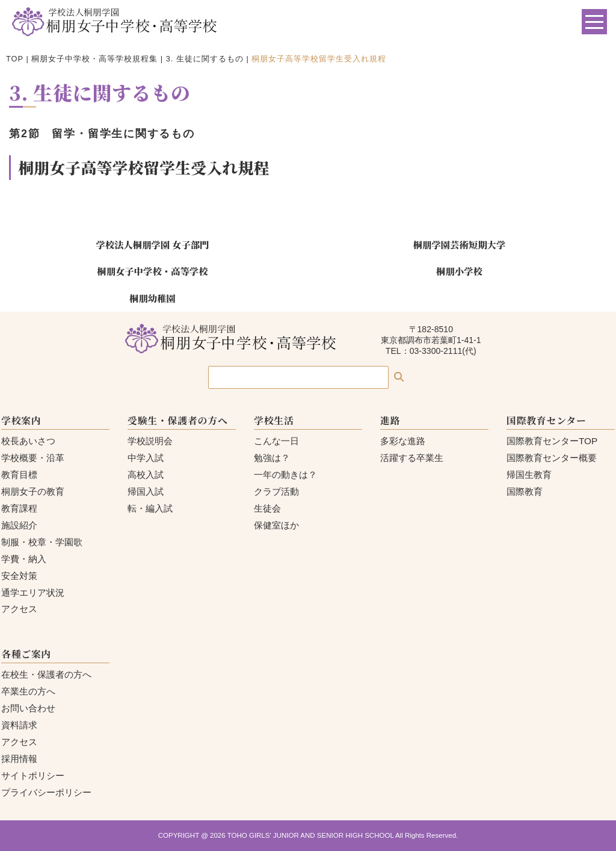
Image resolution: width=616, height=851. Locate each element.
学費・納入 (24, 559)
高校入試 (146, 475)
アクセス (19, 609)
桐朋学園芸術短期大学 (460, 244)
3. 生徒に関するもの (205, 59)
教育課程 (19, 508)
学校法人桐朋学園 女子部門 (152, 244)
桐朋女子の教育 (33, 491)
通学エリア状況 (33, 593)
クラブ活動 (276, 491)
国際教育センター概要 (552, 458)
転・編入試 (150, 508)
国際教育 (525, 491)
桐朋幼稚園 (152, 298)
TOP (15, 59)
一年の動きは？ (285, 475)
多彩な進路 (403, 441)
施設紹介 (19, 525)
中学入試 (146, 458)
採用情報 (19, 759)
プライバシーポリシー (46, 792)
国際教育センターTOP (552, 441)
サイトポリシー (33, 775)
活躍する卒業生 (412, 458)
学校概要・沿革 (33, 458)
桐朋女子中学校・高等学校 (152, 271)
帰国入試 (146, 491)
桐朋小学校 (459, 271)
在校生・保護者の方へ (46, 674)
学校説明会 (150, 441)
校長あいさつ (28, 441)
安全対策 (19, 576)
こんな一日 (276, 441)
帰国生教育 (529, 475)
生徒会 (267, 508)
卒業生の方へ (28, 691)
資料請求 (19, 725)
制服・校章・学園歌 (42, 542)
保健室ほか (276, 525)
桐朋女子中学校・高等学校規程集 (94, 59)
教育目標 (19, 475)
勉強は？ (272, 458)
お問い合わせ (28, 708)
